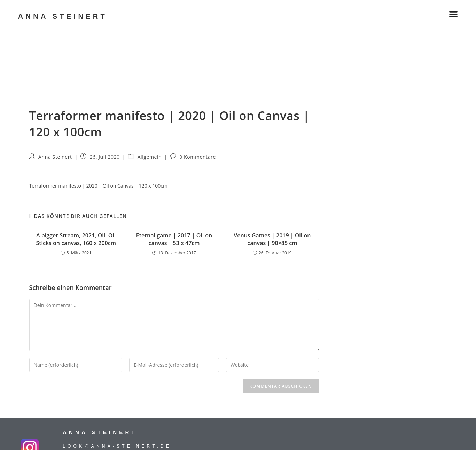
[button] (453, 14)
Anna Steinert (55, 157)
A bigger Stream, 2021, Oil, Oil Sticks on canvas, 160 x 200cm (76, 239)
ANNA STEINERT (63, 16)
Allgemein (150, 157)
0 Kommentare (198, 157)
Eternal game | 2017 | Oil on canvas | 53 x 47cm (174, 239)
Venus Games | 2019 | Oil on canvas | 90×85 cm (272, 239)
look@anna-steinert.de (117, 446)
